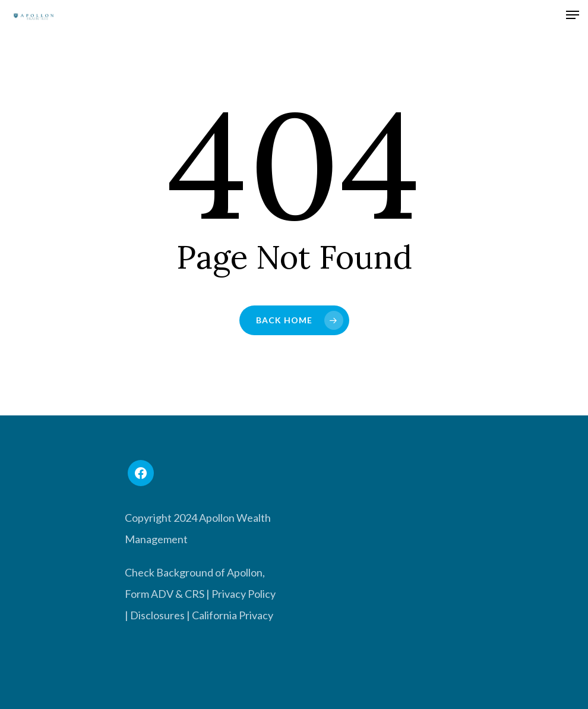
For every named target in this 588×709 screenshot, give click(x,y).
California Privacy (233, 615)
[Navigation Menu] (573, 17)
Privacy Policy (244, 594)
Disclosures (157, 615)
